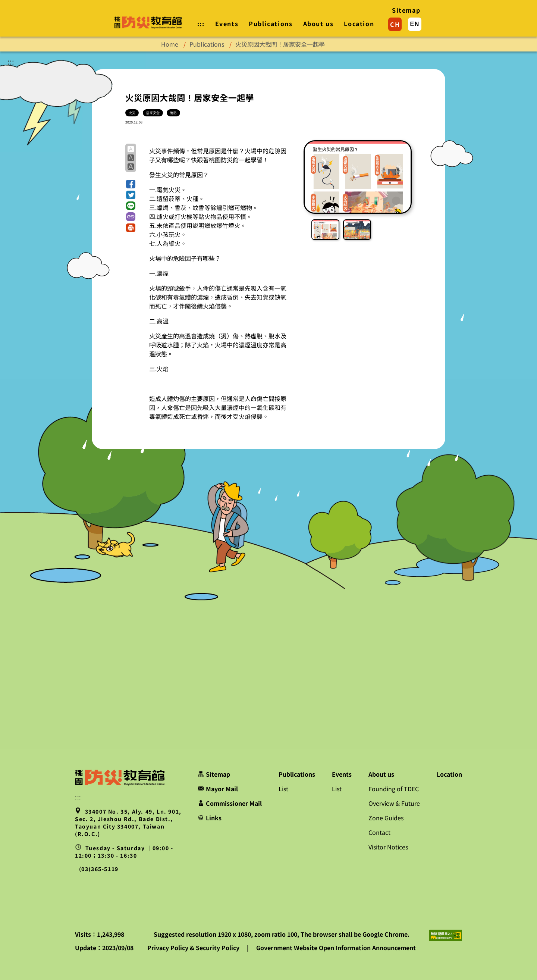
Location (359, 24)
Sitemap (406, 10)
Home (170, 44)
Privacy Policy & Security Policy (194, 948)
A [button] (131, 149)
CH (395, 24)
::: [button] (201, 24)
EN (414, 24)
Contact (379, 832)
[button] (131, 184)
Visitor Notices (388, 847)
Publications (271, 24)
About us (318, 24)
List (283, 789)
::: (11, 61)
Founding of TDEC (394, 789)
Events (227, 24)
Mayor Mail (218, 789)
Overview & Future (394, 803)
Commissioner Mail (230, 803)
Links (210, 818)
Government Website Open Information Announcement (336, 948)
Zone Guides (386, 818)
